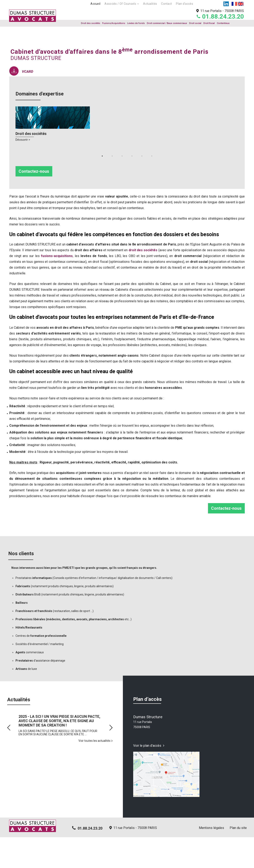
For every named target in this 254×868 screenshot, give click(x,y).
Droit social (195, 23)
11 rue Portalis (222, 11)
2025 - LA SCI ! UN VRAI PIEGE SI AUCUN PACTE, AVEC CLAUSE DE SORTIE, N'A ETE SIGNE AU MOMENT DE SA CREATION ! (59, 752)
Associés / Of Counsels (120, 4)
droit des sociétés (143, 281)
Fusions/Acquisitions (114, 23)
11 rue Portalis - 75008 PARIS (135, 859)
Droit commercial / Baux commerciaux (167, 23)
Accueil (95, 4)
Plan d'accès (185, 4)
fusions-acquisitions (57, 287)
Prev (9, 758)
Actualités (150, 4)
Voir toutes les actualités (94, 772)
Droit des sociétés (91, 23)
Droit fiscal (209, 23)
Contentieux (223, 23)
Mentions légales (211, 859)
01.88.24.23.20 (223, 16)
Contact (166, 4)
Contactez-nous (34, 202)
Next (111, 758)
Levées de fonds (136, 23)
